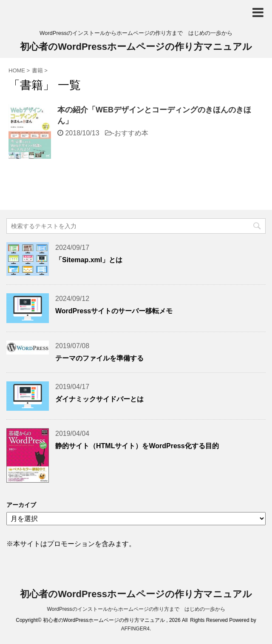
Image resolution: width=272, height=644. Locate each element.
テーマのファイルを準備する (99, 358)
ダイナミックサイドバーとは (99, 399)
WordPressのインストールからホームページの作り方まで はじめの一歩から (136, 609)
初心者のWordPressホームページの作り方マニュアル (136, 47)
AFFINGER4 (135, 629)
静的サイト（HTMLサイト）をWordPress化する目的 (137, 446)
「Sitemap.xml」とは (89, 260)
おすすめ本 (131, 133)
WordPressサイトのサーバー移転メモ (114, 311)
